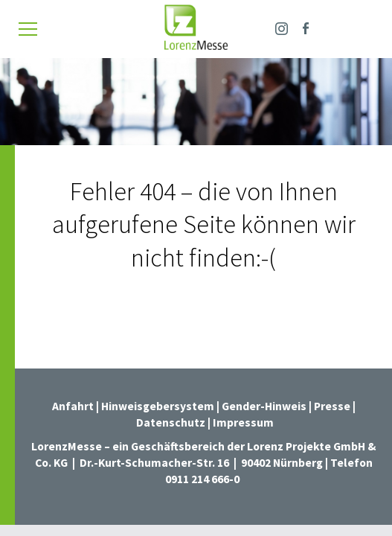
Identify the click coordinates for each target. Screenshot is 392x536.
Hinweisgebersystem (159, 406)
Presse (333, 406)
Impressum (243, 422)
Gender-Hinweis (264, 406)
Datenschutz (171, 422)
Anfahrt (73, 406)
